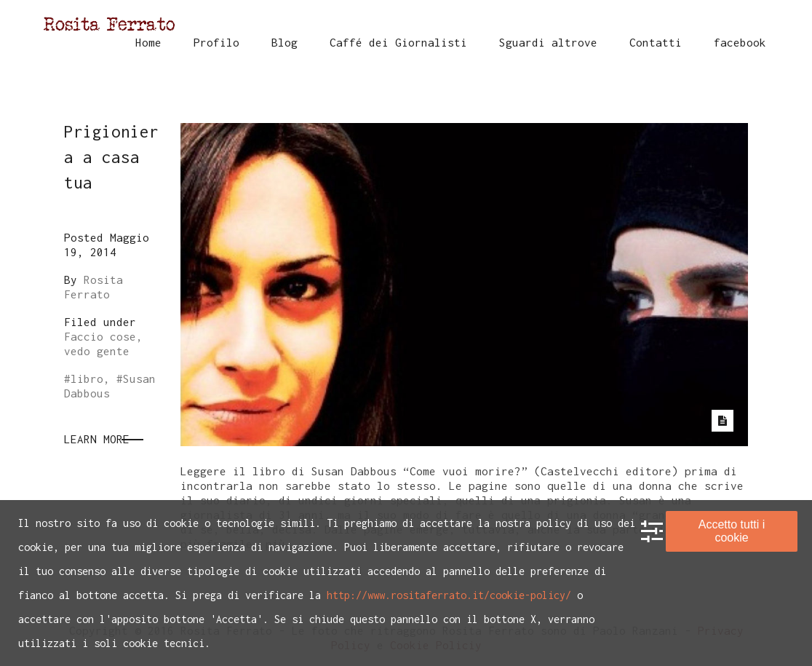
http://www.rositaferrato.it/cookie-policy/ (449, 595)
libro (87, 378)
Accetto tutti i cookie (732, 531)
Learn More (97, 439)
